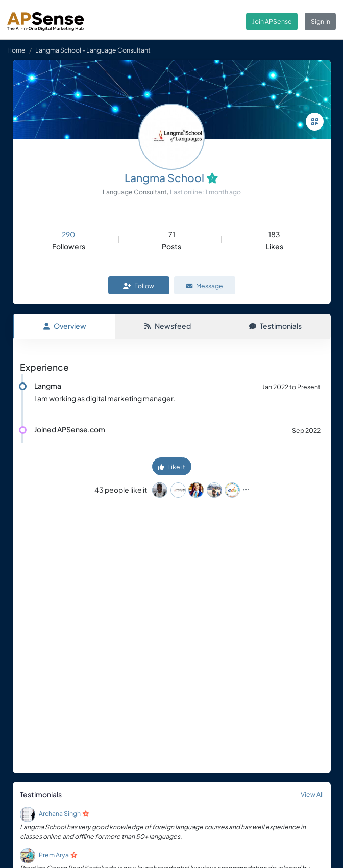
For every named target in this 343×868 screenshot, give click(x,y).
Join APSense (272, 21)
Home (16, 50)
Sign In (321, 21)
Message (205, 286)
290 (68, 234)
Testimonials (275, 326)
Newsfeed (167, 326)
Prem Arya (54, 855)
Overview (65, 326)
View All (312, 794)
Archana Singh (60, 813)
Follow (139, 286)
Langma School (164, 178)
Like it (171, 467)
